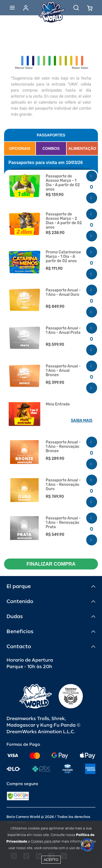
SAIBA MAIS (82, 421)
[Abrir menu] (12, 8)
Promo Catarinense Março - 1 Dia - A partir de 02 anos (63, 257)
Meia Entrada (58, 404)
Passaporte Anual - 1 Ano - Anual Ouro (63, 293)
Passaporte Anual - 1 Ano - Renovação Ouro (63, 485)
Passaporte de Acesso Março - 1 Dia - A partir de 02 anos (63, 183)
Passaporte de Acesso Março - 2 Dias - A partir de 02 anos (64, 221)
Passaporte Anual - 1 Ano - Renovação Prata (63, 523)
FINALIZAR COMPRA (51, 564)
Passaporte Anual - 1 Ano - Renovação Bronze (63, 447)
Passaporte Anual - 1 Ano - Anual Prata (63, 331)
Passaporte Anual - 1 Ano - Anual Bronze (63, 371)
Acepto (51, 860)
